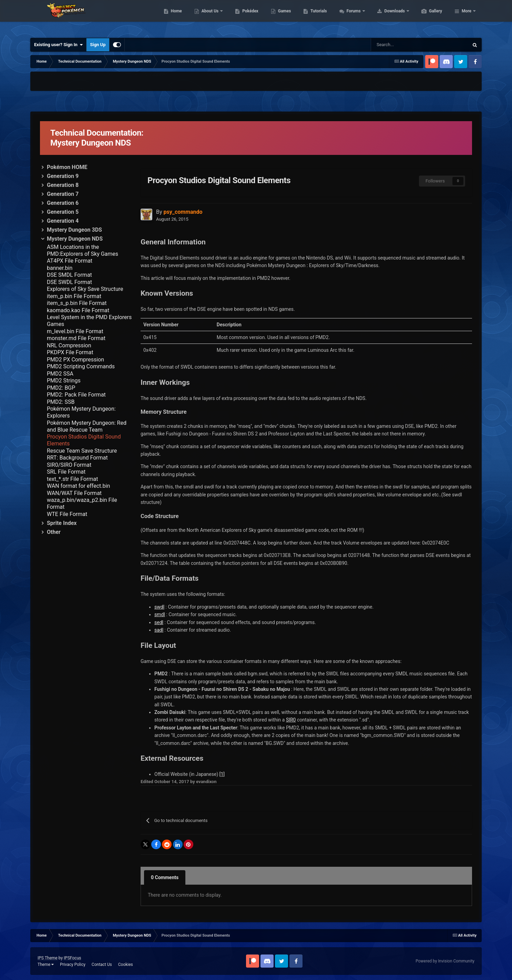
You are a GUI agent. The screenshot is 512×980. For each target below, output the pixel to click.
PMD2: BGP (61, 388)
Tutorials (351, 17)
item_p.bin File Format (74, 296)
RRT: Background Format (77, 458)
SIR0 (291, 720)
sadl (159, 630)
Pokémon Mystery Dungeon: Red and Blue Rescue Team (87, 426)
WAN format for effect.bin (78, 486)
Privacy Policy (73, 965)
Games (317, 17)
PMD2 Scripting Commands (81, 366)
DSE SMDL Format (69, 275)
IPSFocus (72, 958)
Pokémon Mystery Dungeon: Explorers (81, 412)
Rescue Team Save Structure (82, 451)
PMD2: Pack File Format (76, 395)
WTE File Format (67, 514)
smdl (160, 614)
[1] (222, 774)
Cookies (126, 965)
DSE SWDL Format (69, 282)
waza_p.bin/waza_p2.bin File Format (82, 503)
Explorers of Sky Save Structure (85, 289)
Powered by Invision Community (445, 961)
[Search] (390, 45)
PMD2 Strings (64, 381)
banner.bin (60, 268)
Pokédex (283, 17)
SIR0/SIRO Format (69, 465)
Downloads (428, 17)
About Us (243, 17)
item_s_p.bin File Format (77, 303)
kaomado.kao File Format (78, 310)
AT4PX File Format (70, 261)
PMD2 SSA (60, 374)
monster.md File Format (76, 338)
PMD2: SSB (61, 402)
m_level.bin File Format (75, 331)
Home (209, 17)
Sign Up (98, 45)
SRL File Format (66, 472)
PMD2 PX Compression (75, 360)
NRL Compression (69, 345)
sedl (159, 622)
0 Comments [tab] (165, 877)
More (467, 17)
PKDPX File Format (70, 352)
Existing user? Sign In (58, 45)
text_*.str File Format (72, 479)
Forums (387, 17)
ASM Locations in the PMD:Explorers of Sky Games (83, 250)
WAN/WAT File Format (74, 493)
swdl (159, 607)
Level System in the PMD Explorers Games (89, 321)
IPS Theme (48, 958)
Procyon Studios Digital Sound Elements (84, 440)
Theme (46, 965)
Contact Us (102, 965)
